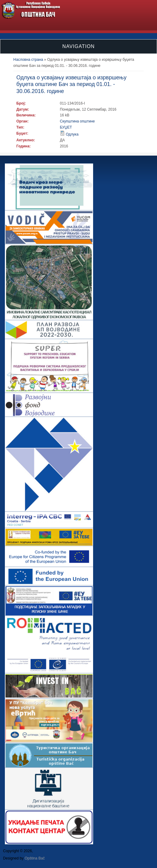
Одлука (72, 134)
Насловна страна (28, 60)
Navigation (78, 46)
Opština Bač (35, 858)
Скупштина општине (77, 121)
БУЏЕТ (66, 127)
